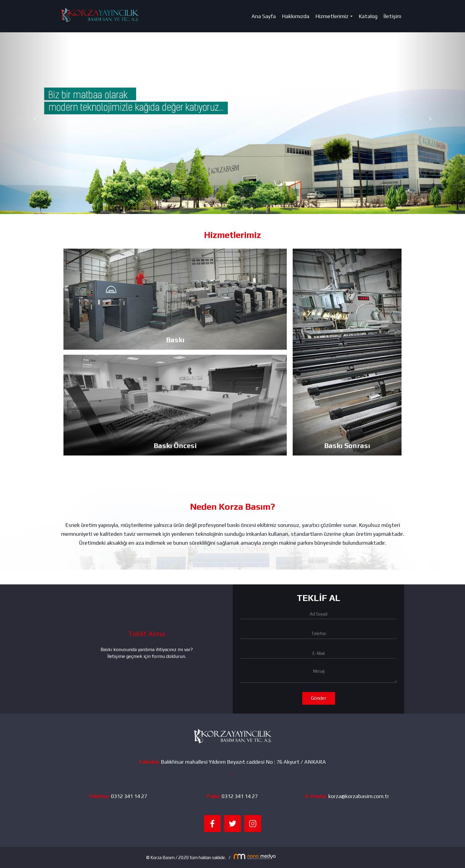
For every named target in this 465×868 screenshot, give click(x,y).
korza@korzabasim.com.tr (359, 796)
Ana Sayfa (264, 16)
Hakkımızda (296, 16)
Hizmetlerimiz (335, 18)
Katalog (368, 16)
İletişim (392, 16)
